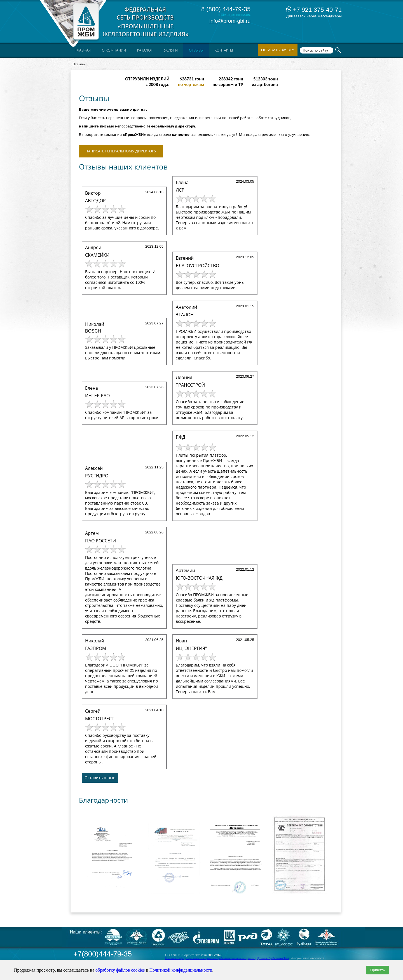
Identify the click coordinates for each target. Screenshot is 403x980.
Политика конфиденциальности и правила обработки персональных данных (210, 958)
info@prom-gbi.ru (230, 21)
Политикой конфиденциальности (181, 970)
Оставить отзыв (100, 778)
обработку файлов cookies (120, 970)
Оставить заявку (278, 50)
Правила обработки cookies (273, 958)
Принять (378, 970)
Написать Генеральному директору (121, 151)
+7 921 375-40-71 (314, 10)
